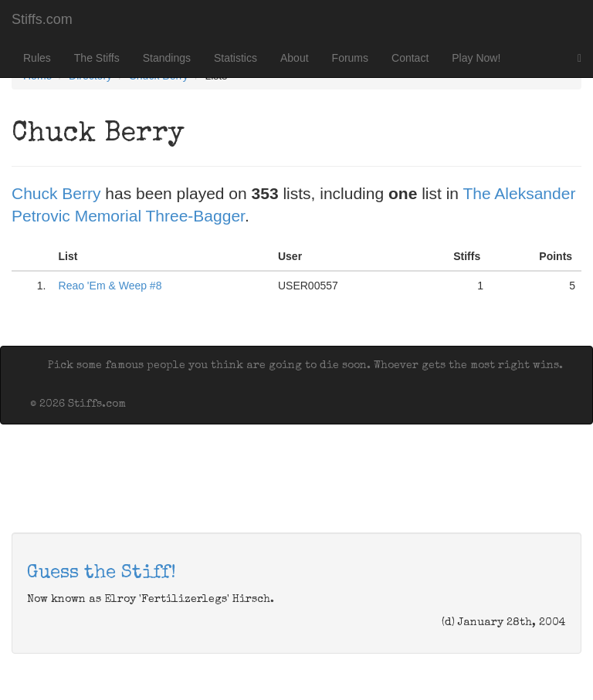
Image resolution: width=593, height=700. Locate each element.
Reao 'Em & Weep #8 (110, 286)
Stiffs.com (42, 19)
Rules (37, 58)
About (295, 58)
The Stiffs (97, 58)
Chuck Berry (56, 193)
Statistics (236, 58)
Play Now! (476, 58)
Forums (350, 58)
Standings (167, 58)
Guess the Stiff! (102, 573)
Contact (410, 58)
